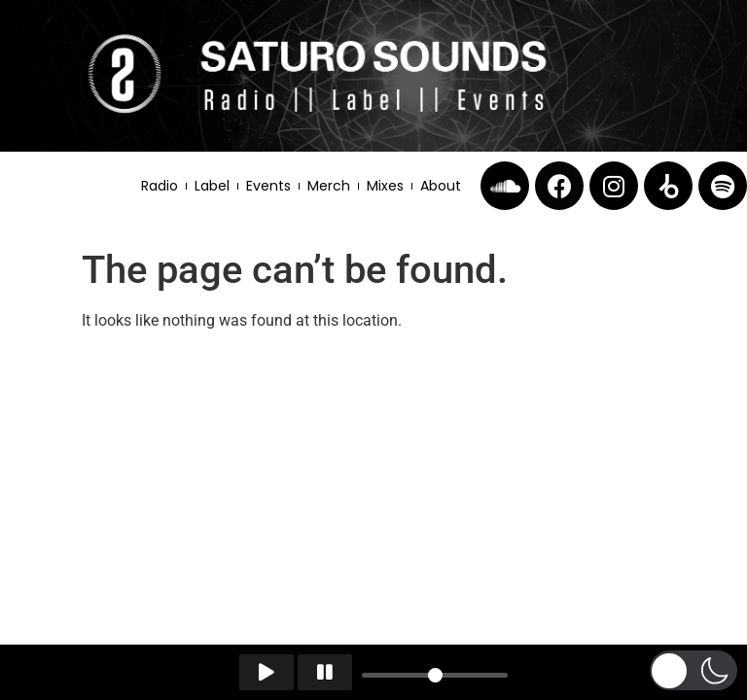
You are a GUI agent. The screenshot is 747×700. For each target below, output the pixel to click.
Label (212, 186)
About (441, 186)
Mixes (385, 186)
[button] (694, 670)
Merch (329, 186)
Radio (160, 186)
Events (268, 186)
